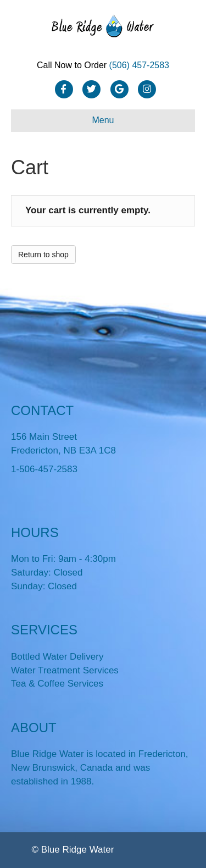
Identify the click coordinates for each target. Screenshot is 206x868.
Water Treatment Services (65, 670)
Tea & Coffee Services (57, 684)
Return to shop (43, 255)
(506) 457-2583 (139, 65)
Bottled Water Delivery (57, 657)
